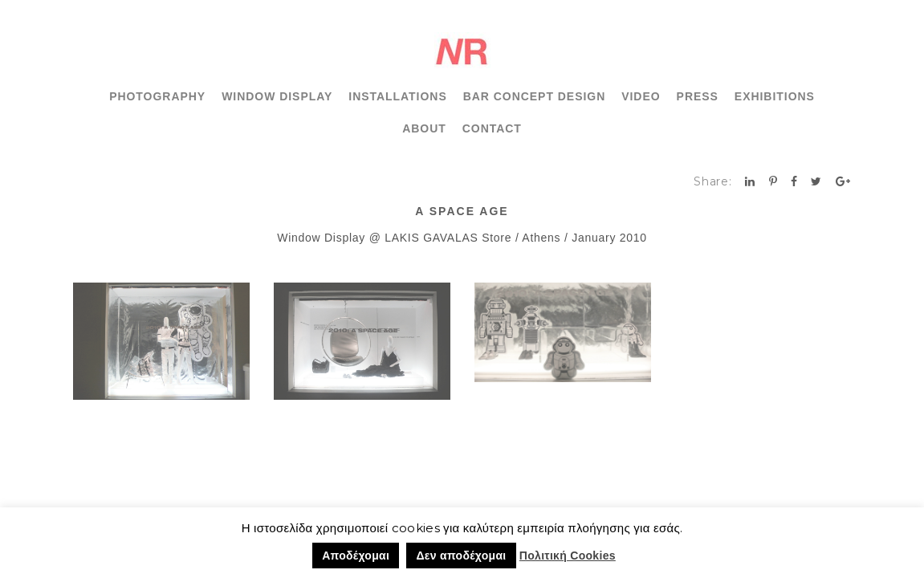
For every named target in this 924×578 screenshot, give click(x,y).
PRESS (698, 96)
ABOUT (424, 128)
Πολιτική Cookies (568, 556)
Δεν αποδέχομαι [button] (461, 556)
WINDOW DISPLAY (277, 96)
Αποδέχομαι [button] (356, 556)
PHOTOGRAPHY (157, 96)
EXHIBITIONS (775, 96)
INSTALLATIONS (397, 96)
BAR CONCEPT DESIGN (535, 96)
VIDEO (641, 96)
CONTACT (492, 128)
